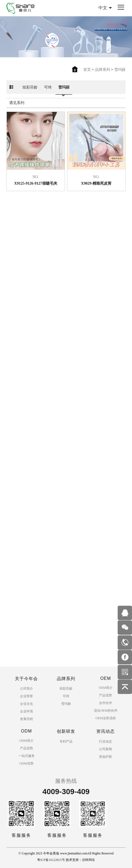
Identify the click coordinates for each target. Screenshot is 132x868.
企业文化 (27, 704)
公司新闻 (105, 749)
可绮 (48, 91)
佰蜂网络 (88, 860)
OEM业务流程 (106, 718)
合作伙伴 (105, 703)
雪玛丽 (120, 70)
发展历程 (27, 719)
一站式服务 (27, 756)
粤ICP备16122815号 (51, 860)
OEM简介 (106, 688)
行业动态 (105, 741)
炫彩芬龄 (30, 91)
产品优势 (105, 695)
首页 (87, 70)
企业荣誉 (27, 696)
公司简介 (27, 689)
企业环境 (27, 711)
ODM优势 (27, 763)
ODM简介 (27, 741)
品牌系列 (103, 70)
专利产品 (66, 741)
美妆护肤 (105, 757)
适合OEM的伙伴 (106, 711)
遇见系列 (17, 106)
